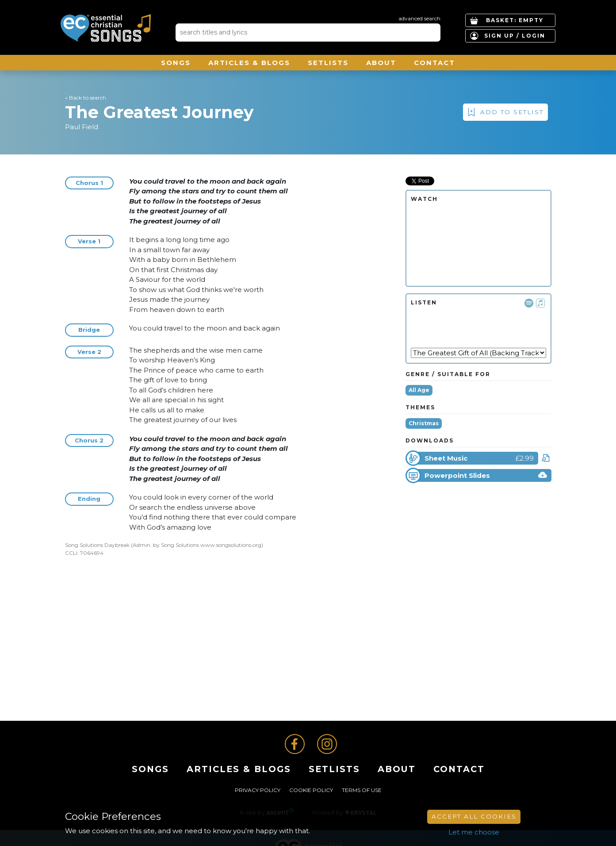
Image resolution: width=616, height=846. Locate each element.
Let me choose (474, 832)
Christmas (424, 423)
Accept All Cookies (474, 816)
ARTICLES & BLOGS (249, 63)
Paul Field (82, 127)
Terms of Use (362, 790)
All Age (419, 390)
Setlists (328, 63)
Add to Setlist (512, 112)
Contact (434, 63)
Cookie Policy (311, 790)
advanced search (419, 18)
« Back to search (86, 98)
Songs (176, 63)
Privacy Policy (258, 790)
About (381, 63)
